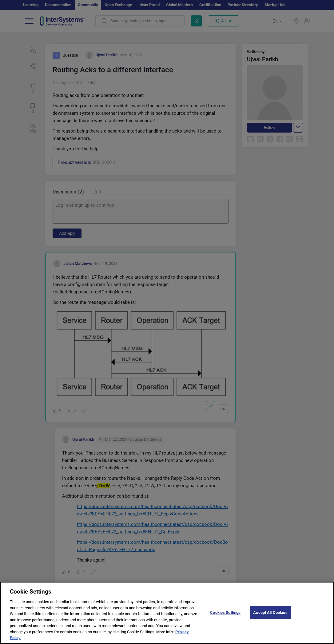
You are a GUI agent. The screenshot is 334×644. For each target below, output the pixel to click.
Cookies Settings (225, 618)
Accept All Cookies (270, 618)
